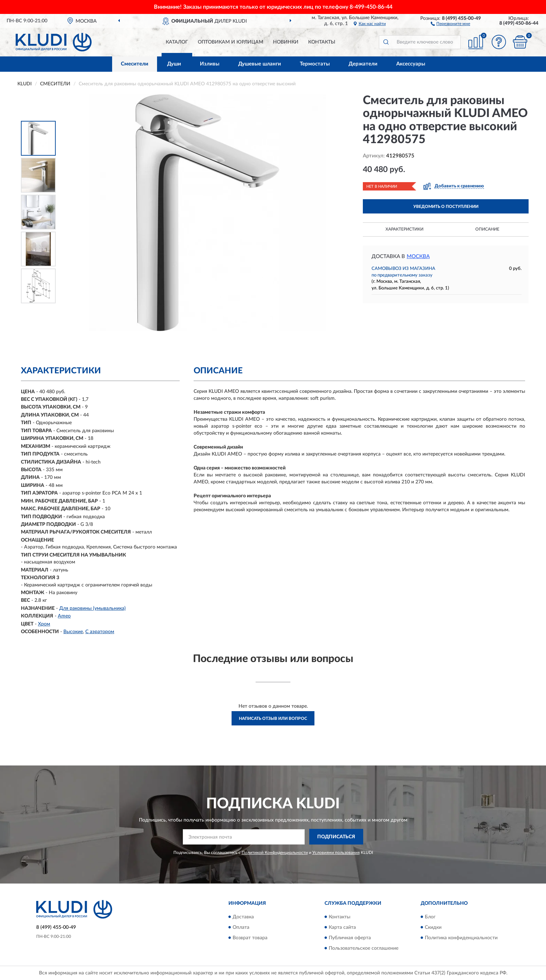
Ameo (64, 616)
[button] (450, 23)
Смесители (135, 64)
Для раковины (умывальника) (92, 608)
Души (174, 64)
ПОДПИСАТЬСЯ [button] (336, 837)
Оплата (241, 927)
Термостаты (315, 64)
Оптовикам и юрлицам (231, 42)
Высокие (73, 632)
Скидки (433, 927)
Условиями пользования (336, 853)
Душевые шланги (260, 64)
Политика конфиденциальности (461, 938)
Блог (430, 917)
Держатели (363, 64)
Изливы (210, 64)
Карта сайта (342, 927)
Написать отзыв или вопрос (273, 718)
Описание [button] (487, 229)
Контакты (322, 42)
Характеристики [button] (404, 229)
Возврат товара (250, 938)
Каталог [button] (177, 42)
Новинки (286, 42)
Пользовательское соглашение (364, 948)
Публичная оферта (350, 938)
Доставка (243, 917)
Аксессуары (411, 64)
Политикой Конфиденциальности (275, 853)
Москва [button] (418, 256)
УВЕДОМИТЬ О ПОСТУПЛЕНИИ (446, 207)
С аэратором (100, 632)
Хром (44, 624)
